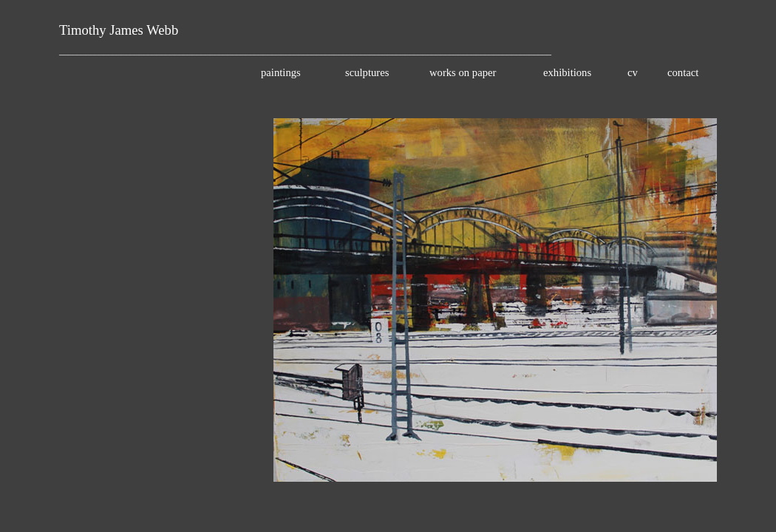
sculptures (367, 72)
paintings (281, 72)
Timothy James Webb (119, 30)
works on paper (463, 72)
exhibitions (567, 72)
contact (683, 72)
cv (633, 72)
